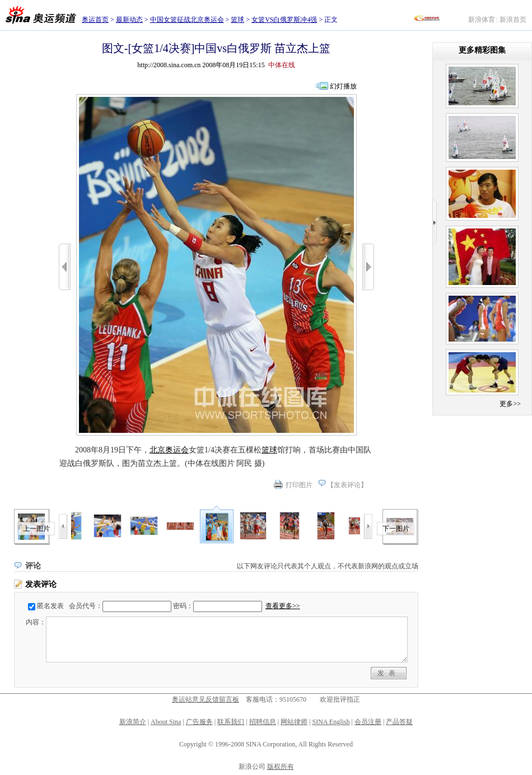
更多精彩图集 (482, 50)
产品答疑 (399, 722)
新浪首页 (513, 20)
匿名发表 (50, 606)
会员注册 (368, 722)
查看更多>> (283, 606)
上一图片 (36, 529)
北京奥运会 (169, 450)
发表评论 (347, 485)
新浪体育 (482, 20)
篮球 (237, 20)
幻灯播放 (343, 86)
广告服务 (199, 722)
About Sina (166, 722)
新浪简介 (133, 722)
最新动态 (129, 20)
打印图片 (299, 485)
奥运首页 (95, 20)
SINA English (331, 722)
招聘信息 (263, 722)
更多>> (510, 404)
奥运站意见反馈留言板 (206, 699)
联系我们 (231, 722)
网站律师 (294, 722)
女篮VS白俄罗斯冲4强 (284, 20)
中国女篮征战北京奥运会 (187, 20)
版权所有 (281, 767)
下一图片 (396, 529)
